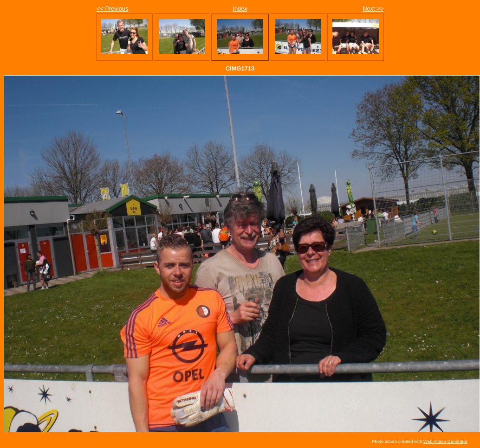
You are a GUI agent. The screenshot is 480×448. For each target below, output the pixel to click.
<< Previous (112, 9)
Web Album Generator (445, 441)
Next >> (373, 9)
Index (240, 9)
